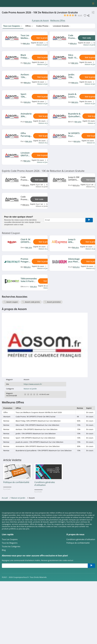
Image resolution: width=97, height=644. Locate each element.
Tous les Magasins (10, 480)
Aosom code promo (32, 302)
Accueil (5, 435)
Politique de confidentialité (78, 480)
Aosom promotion (54, 302)
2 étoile (57, 329)
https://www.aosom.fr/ (62, 320)
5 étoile (66, 329)
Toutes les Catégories (11, 483)
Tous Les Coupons (10, 476)
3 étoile (60, 329)
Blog (4, 487)
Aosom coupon (12, 302)
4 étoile (63, 329)
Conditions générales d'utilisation (81, 476)
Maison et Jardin (43, 45)
